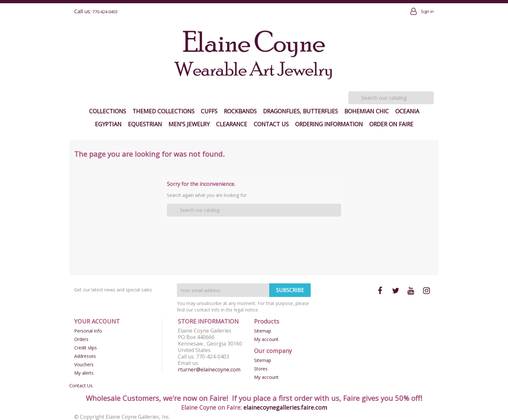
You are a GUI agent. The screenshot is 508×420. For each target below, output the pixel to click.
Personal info (88, 331)
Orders (81, 339)
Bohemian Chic (367, 111)
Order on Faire (391, 124)
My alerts (84, 373)
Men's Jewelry (189, 124)
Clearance (232, 124)
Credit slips (86, 348)
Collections (108, 111)
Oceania (407, 111)
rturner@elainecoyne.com (209, 369)
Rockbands (240, 111)
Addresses (85, 356)
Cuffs (209, 111)
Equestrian (145, 124)
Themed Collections (163, 111)
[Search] (391, 98)
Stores (261, 369)
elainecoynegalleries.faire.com (285, 407)
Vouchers (84, 364)
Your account (97, 321)
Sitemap (263, 331)
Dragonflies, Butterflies (300, 111)
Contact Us (271, 124)
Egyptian (108, 124)
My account (266, 339)
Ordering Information (329, 124)
